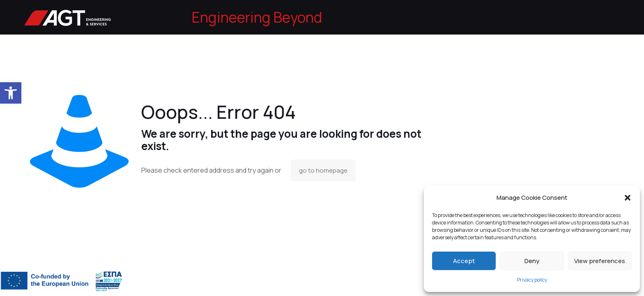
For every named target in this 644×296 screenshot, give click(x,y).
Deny (532, 261)
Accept (464, 261)
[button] (628, 198)
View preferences (600, 261)
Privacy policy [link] (532, 280)
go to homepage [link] (323, 170)
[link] (11, 93)
